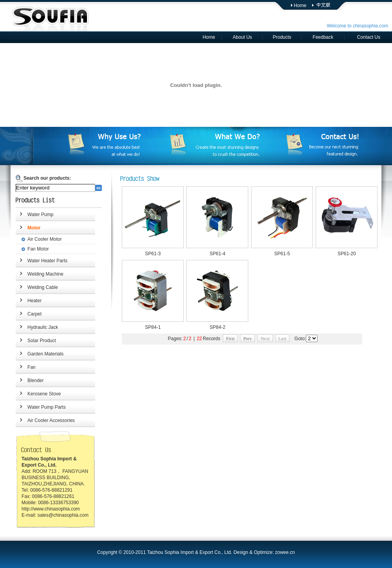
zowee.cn (285, 552)
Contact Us (369, 37)
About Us (242, 37)
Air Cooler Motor (44, 239)
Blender (35, 380)
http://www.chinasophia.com (51, 509)
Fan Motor (38, 249)
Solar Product (42, 341)
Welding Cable (43, 287)
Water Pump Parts (47, 407)
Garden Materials (45, 354)
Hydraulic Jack (43, 327)
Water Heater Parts (47, 261)
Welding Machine (45, 274)
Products (282, 37)
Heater (34, 301)
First (230, 339)
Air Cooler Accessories (51, 420)
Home (300, 5)
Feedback (323, 37)
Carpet (34, 314)
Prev (247, 339)
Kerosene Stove (44, 394)
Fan (32, 367)
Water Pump (40, 215)
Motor (34, 228)
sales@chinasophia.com (63, 515)
